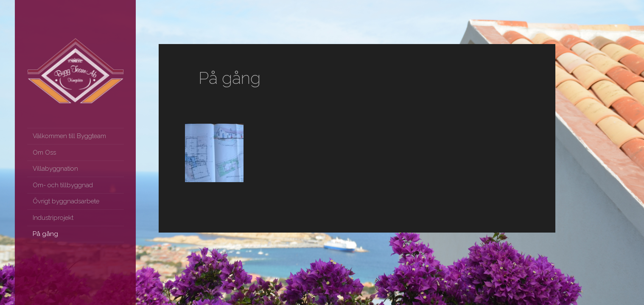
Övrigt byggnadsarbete (66, 201)
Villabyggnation (55, 169)
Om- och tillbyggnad (63, 185)
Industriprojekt (53, 218)
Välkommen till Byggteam (69, 136)
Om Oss (44, 152)
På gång (45, 234)
